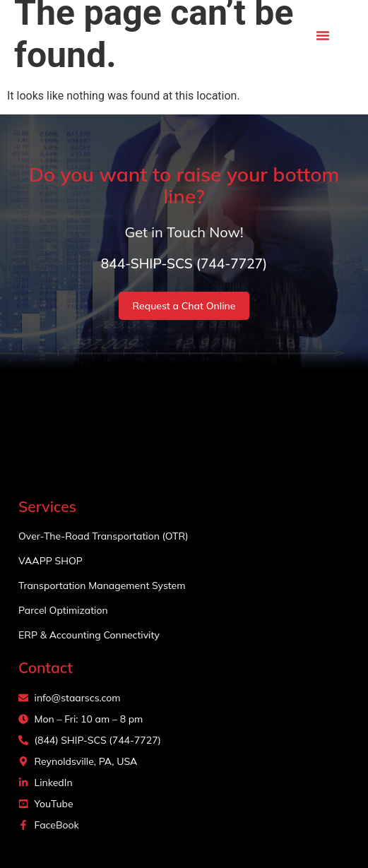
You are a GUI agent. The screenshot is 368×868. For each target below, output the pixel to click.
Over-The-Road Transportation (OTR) (103, 536)
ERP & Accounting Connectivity (89, 635)
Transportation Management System (102, 585)
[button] (323, 35)
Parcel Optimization (63, 610)
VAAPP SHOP (51, 561)
